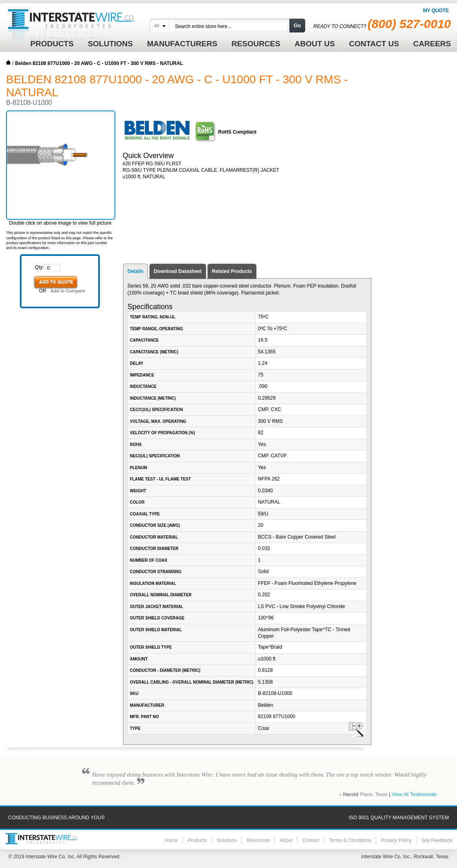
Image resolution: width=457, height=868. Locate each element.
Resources (258, 840)
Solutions (227, 840)
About (286, 840)
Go (297, 25)
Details (135, 271)
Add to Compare (68, 291)
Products (197, 840)
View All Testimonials (414, 794)
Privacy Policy (396, 840)
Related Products (232, 271)
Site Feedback (437, 840)
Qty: (39, 267)
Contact (311, 840)
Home (9, 63)
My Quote (436, 11)
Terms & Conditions (350, 840)
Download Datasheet (178, 271)
